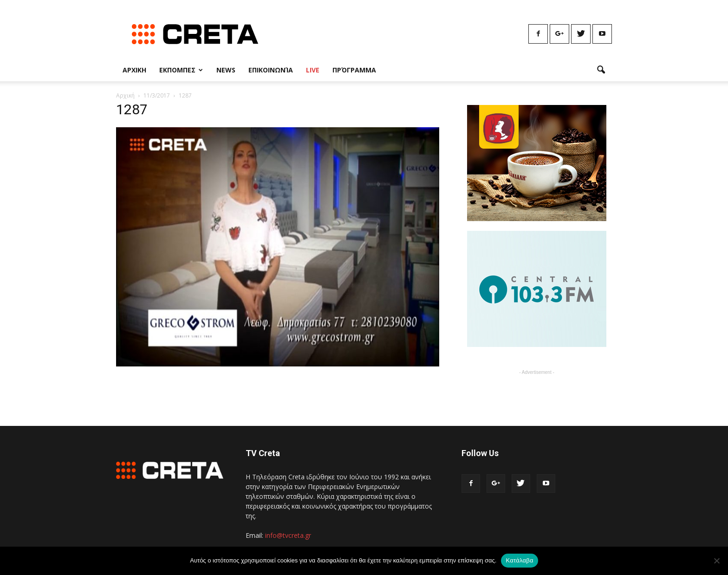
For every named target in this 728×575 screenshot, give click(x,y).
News (226, 70)
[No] (716, 561)
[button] (601, 70)
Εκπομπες (181, 70)
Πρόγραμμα (354, 70)
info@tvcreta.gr (288, 535)
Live (313, 70)
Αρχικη (134, 70)
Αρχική (125, 95)
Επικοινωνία (271, 70)
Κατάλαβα (519, 560)
